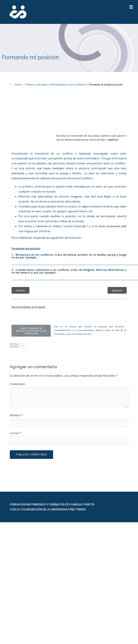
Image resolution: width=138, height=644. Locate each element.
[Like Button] (14, 346)
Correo (15, 433)
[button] (20, 290)
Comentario (17, 384)
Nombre (16, 415)
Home (16, 85)
